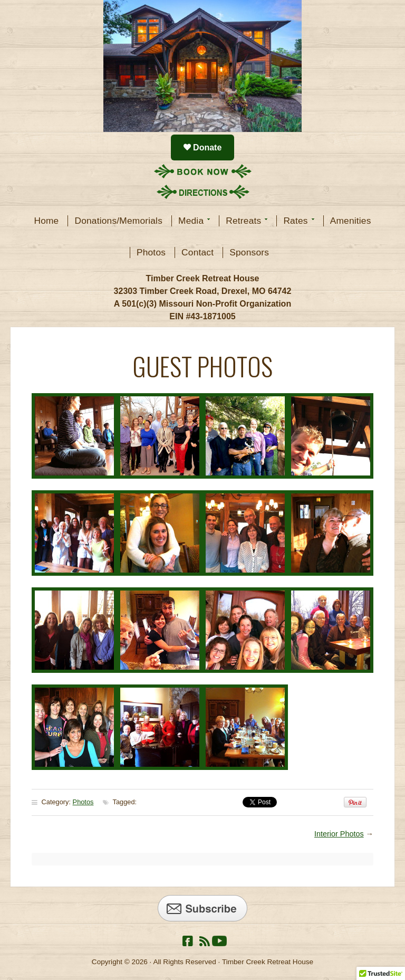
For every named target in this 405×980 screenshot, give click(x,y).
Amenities (351, 221)
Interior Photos (339, 834)
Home (46, 221)
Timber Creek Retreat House (202, 66)
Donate (206, 148)
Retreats (244, 221)
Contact (197, 252)
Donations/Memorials (118, 221)
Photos (151, 252)
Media (191, 221)
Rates (296, 221)
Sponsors (249, 252)
